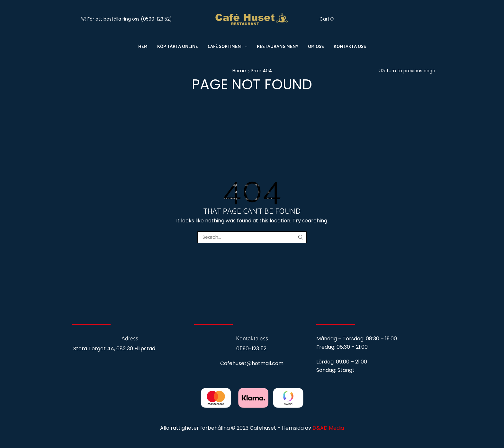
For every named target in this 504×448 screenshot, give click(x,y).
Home (239, 71)
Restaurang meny (278, 46)
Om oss (316, 46)
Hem (143, 46)
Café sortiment (227, 46)
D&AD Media (328, 428)
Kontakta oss (350, 46)
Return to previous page (408, 71)
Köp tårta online (178, 46)
